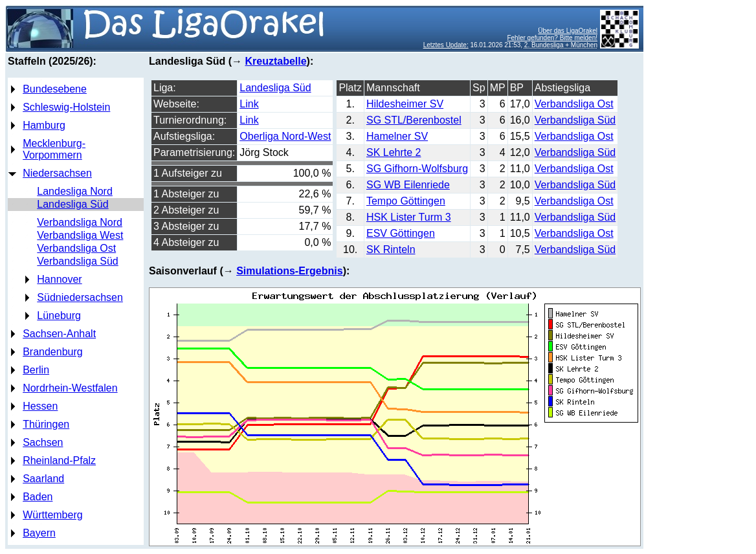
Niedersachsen (57, 173)
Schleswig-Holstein (66, 107)
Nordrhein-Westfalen (70, 388)
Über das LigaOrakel (568, 31)
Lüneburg (59, 316)
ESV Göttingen (401, 233)
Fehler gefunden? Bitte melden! (552, 38)
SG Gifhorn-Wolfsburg (417, 169)
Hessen (40, 406)
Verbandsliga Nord (80, 222)
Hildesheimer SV (405, 104)
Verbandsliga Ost (76, 248)
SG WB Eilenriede (408, 185)
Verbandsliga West (80, 235)
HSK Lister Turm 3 (409, 217)
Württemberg (52, 515)
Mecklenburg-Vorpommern (54, 149)
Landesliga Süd (72, 204)
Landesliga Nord (75, 191)
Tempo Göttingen (406, 201)
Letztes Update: (446, 45)
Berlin (36, 370)
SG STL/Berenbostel (414, 120)
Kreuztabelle (275, 61)
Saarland (43, 479)
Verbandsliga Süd (77, 261)
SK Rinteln (391, 249)
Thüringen (46, 424)
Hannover (59, 279)
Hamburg (44, 125)
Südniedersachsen (80, 297)
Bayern (39, 533)
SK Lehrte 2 (394, 152)
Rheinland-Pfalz (59, 460)
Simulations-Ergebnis (289, 271)
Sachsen (43, 442)
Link (249, 104)
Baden (38, 497)
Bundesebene (55, 89)
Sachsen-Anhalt (59, 334)
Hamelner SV (397, 136)
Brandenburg (53, 352)
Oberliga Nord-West (285, 136)
